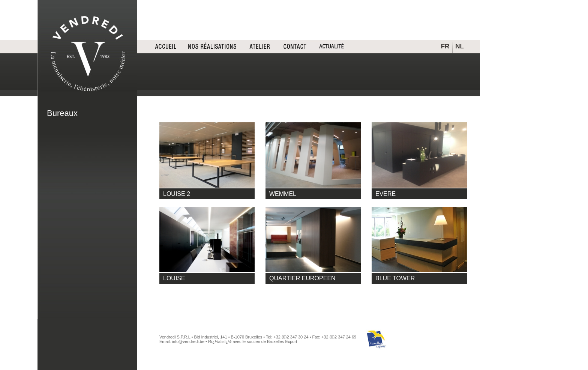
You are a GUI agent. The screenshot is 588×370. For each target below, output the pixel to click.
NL (460, 46)
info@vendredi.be (188, 341)
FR (445, 46)
